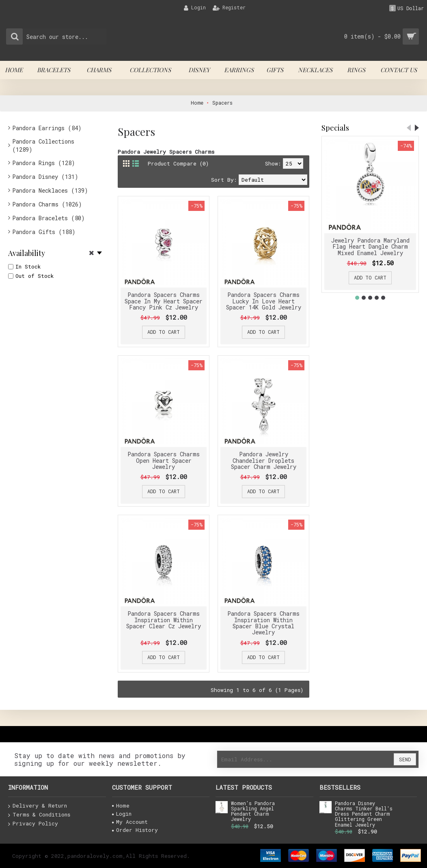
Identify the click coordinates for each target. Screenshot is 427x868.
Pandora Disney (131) (45, 177)
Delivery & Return (38, 806)
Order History (135, 830)
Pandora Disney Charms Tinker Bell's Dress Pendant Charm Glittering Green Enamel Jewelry (364, 814)
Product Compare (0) (178, 163)
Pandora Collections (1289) (43, 145)
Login (122, 814)
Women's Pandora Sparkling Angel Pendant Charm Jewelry (253, 812)
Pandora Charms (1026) (47, 204)
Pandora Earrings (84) (47, 128)
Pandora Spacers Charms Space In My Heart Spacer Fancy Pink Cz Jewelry (164, 301)
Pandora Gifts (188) (44, 232)
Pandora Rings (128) (44, 163)
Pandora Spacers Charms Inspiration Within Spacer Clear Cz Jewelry (164, 620)
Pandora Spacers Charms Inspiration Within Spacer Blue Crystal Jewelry (263, 623)
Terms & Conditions (39, 815)
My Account (130, 822)
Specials (335, 128)
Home (121, 806)
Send (405, 759)
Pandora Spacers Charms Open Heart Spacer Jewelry (164, 460)
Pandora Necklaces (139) (50, 190)
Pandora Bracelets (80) (49, 218)
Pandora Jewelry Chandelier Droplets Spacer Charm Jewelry (264, 460)
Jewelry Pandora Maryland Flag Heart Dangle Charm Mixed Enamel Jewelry (370, 247)
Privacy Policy (33, 824)
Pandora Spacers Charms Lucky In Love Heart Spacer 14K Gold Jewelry (264, 301)
